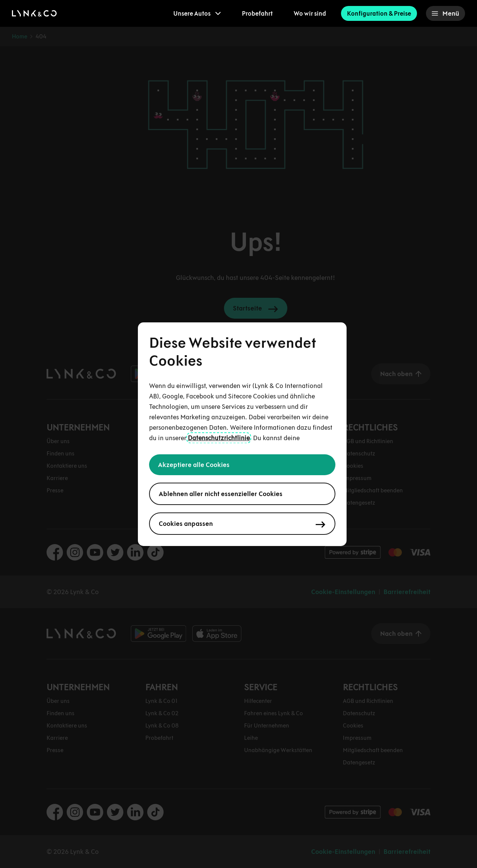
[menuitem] (197, 13)
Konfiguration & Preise (379, 13)
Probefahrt (257, 13)
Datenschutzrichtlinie (219, 438)
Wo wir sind (310, 13)
